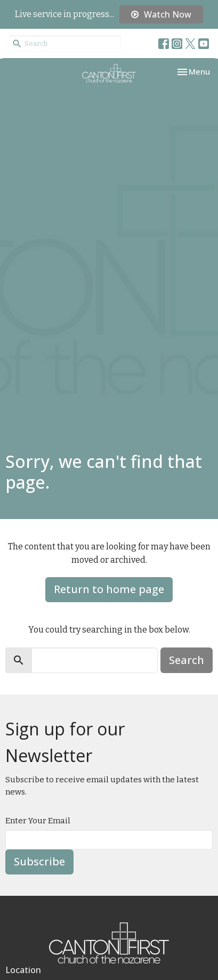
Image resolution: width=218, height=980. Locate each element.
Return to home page (109, 589)
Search (187, 660)
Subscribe (39, 861)
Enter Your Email (38, 821)
